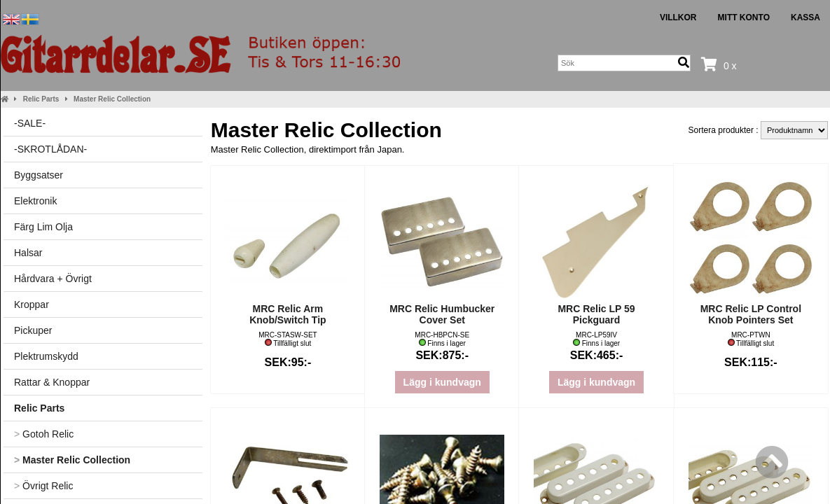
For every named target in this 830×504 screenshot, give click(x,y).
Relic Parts (41, 99)
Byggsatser (39, 175)
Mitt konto (744, 17)
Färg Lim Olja (43, 227)
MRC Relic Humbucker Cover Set (442, 314)
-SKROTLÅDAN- (50, 149)
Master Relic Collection (112, 99)
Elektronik (35, 201)
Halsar (28, 253)
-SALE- (30, 123)
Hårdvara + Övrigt (53, 279)
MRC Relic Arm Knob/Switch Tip (288, 314)
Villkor (678, 17)
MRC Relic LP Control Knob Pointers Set (751, 314)
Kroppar (32, 304)
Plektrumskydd (46, 356)
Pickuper (33, 330)
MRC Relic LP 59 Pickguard (596, 314)
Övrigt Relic (43, 486)
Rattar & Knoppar (52, 382)
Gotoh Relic (44, 434)
